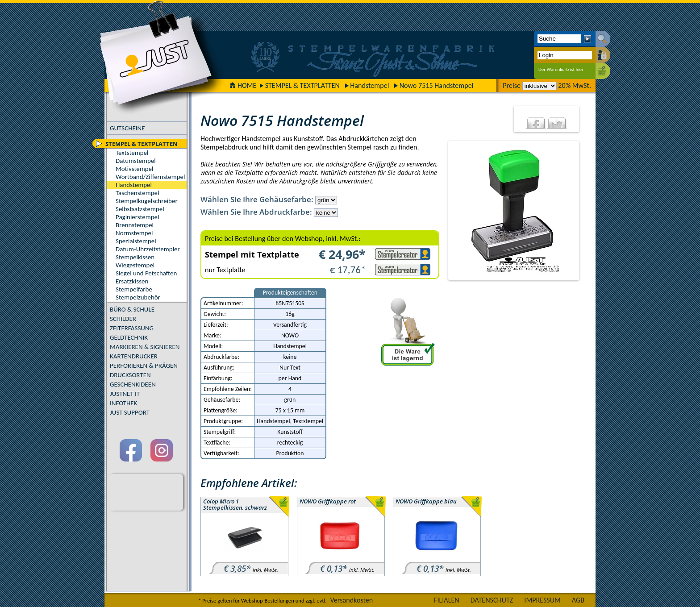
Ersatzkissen (132, 281)
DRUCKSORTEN (130, 375)
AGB (578, 600)
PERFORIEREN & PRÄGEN (144, 366)
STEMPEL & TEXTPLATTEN (302, 85)
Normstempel (134, 233)
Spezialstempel (136, 241)
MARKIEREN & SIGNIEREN (145, 347)
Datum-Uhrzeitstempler (148, 249)
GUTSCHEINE (127, 128)
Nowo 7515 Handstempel (437, 85)
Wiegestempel (135, 265)
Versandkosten (351, 600)
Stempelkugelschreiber (147, 201)
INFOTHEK (123, 403)
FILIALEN (447, 600)
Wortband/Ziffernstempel (150, 177)
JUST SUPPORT (130, 412)
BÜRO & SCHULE (132, 309)
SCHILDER (123, 319)
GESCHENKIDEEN (133, 384)
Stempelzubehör (138, 297)
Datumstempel (136, 161)
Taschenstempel (137, 193)
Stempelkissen (135, 257)
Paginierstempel (137, 217)
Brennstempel (135, 225)
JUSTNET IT (125, 394)
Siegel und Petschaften (146, 273)
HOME (243, 85)
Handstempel (369, 85)
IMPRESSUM (542, 600)
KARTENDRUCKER (134, 356)
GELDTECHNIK (129, 337)
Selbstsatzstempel (140, 209)
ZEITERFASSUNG (132, 328)
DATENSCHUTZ (492, 600)
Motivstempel (134, 169)
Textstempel (132, 153)
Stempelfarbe (134, 289)
